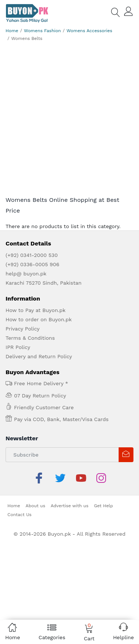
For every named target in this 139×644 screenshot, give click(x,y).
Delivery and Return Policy (39, 356)
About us (35, 506)
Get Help (103, 506)
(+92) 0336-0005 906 (32, 264)
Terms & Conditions (30, 338)
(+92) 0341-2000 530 (32, 255)
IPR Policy (18, 347)
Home (12, 31)
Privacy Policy (23, 329)
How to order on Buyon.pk (39, 319)
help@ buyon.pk (26, 274)
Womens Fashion (43, 31)
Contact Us (19, 515)
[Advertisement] (69, 121)
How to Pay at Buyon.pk (36, 310)
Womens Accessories (89, 31)
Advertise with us (70, 506)
